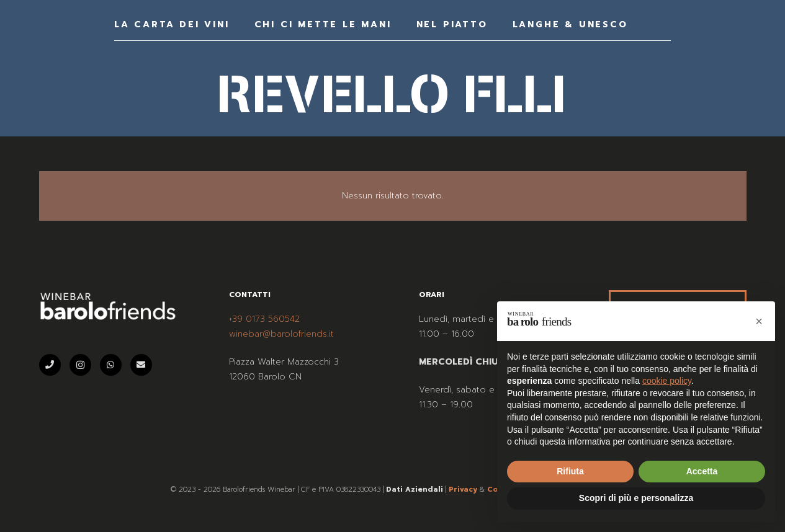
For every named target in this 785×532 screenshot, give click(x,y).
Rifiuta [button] (570, 471)
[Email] (141, 365)
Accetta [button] (702, 471)
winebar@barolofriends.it (281, 334)
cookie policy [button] (667, 381)
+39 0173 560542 (264, 319)
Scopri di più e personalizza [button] (636, 498)
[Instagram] (80, 365)
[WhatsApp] (111, 365)
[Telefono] (50, 365)
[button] (759, 321)
